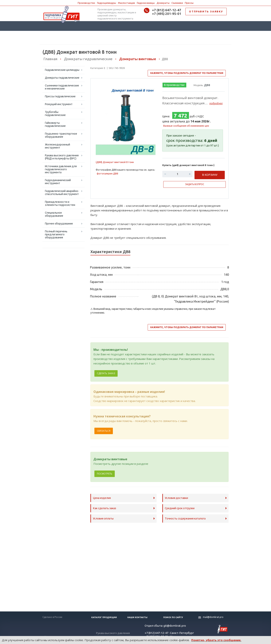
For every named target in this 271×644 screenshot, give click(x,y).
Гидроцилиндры (107, 3)
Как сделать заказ (104, 508)
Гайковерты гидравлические (55, 124)
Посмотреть (105, 474)
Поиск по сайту (173, 617)
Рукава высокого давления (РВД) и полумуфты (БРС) (62, 157)
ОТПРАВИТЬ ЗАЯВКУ (206, 11)
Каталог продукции (104, 617)
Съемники (177, 3)
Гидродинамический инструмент (58, 182)
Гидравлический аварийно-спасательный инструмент (62, 193)
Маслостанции (126, 3)
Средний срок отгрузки (180, 508)
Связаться (104, 431)
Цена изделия (102, 498)
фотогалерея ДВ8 (107, 173)
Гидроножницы (146, 3)
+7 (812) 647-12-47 (167, 10)
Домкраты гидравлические (62, 78)
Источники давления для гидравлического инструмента (61, 169)
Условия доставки (176, 498)
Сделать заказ (106, 373)
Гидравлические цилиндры (62, 70)
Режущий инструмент (59, 104)
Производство (86, 3)
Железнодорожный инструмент (57, 146)
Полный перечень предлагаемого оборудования (56, 234)
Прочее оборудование (59, 224)
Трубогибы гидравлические (55, 113)
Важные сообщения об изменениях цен (186, 126)
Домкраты (163, 3)
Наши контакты (137, 617)
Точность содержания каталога (185, 519)
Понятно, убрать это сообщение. (216, 640)
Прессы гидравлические (60, 96)
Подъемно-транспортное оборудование (61, 135)
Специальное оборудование (54, 214)
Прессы (189, 3)
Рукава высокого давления (113, 633)
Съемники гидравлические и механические (62, 87)
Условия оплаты (103, 519)
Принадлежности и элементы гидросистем (60, 203)
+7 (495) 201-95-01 (167, 14)
